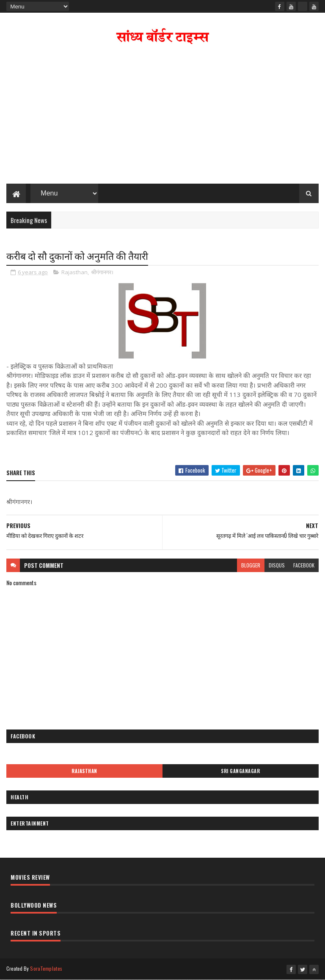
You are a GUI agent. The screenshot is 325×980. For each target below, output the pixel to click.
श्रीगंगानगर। (102, 272)
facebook (304, 565)
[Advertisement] (162, 116)
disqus (277, 565)
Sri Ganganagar (240, 771)
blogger (251, 565)
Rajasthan (74, 272)
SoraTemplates (46, 968)
